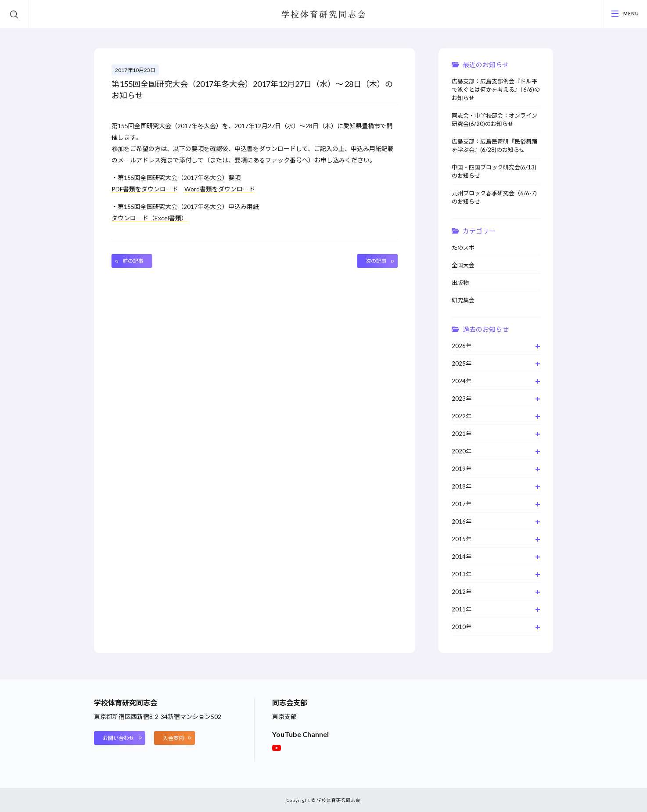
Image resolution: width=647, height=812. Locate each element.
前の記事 (133, 261)
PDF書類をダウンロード (145, 189)
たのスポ (463, 248)
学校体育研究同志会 (323, 15)
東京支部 (284, 717)
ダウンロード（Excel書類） (149, 218)
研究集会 (463, 300)
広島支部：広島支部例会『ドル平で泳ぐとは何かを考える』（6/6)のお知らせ (496, 90)
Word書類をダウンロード (220, 189)
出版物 (460, 283)
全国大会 (463, 265)
